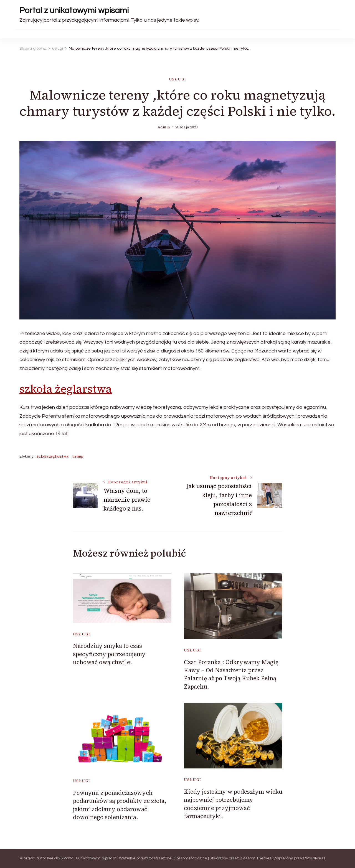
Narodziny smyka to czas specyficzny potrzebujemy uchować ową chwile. (109, 654)
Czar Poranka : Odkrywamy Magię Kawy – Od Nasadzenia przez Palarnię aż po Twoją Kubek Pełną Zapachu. (231, 674)
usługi (178, 79)
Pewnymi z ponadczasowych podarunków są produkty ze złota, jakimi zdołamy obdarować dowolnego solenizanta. (120, 805)
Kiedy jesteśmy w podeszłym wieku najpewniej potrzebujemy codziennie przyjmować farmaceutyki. (233, 804)
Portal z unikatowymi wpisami (74, 10)
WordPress (315, 858)
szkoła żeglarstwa (66, 389)
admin (164, 127)
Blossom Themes (256, 858)
